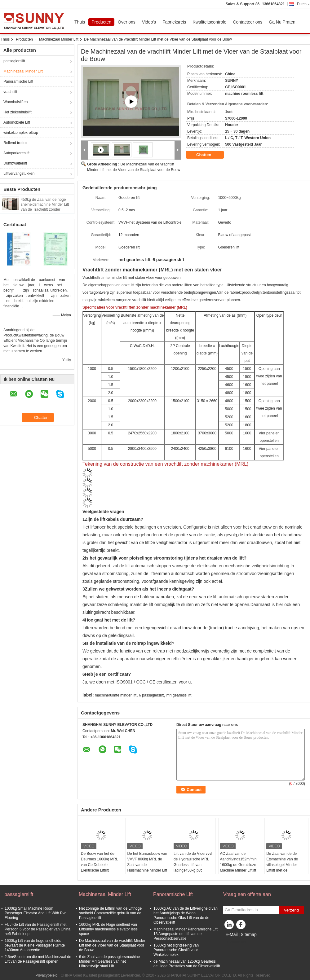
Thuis (80, 22)
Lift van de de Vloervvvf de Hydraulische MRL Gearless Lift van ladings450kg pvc (193, 862)
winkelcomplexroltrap (21, 133)
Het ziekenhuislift (18, 112)
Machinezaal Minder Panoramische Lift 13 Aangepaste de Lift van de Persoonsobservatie (186, 934)
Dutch (303, 4)
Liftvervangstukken (19, 174)
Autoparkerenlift (16, 153)
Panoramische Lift (18, 81)
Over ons (127, 22)
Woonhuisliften (16, 102)
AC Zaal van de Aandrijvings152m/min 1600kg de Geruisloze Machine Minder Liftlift (238, 862)
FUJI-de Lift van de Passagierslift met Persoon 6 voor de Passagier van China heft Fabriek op (38, 929)
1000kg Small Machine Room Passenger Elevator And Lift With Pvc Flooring (35, 913)
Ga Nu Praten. (283, 22)
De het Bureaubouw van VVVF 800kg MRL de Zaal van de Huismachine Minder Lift (147, 862)
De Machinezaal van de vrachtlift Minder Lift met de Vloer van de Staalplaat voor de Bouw (112, 945)
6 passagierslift (151, 695)
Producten (101, 22)
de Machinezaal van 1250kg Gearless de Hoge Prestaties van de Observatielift (187, 964)
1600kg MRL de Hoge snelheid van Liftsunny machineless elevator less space (108, 929)
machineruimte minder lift (116, 695)
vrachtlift (10, 92)
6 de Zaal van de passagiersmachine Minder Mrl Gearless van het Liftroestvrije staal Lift (109, 961)
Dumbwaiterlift (15, 163)
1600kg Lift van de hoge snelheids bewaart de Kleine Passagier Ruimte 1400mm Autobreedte (35, 945)
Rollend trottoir (15, 143)
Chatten (208, 155)
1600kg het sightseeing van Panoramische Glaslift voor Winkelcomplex (176, 950)
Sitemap (248, 934)
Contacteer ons (248, 22)
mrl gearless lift (179, 695)
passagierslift (14, 61)
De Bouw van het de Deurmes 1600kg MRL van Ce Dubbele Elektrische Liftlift (100, 862)
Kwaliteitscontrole (209, 22)
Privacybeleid (46, 975)
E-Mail (232, 934)
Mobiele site (235, 942)
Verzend (292, 910)
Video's (149, 22)
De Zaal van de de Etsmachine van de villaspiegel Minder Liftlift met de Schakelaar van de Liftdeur (282, 868)
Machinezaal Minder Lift (59, 39)
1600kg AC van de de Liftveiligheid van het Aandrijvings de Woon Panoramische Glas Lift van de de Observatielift (186, 915)
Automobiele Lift (17, 122)
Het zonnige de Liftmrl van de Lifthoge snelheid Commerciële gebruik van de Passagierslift (110, 913)
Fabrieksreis (174, 22)
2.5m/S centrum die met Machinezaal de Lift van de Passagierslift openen (38, 959)
